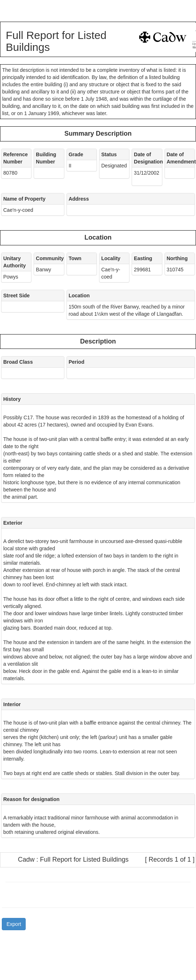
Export (14, 924)
